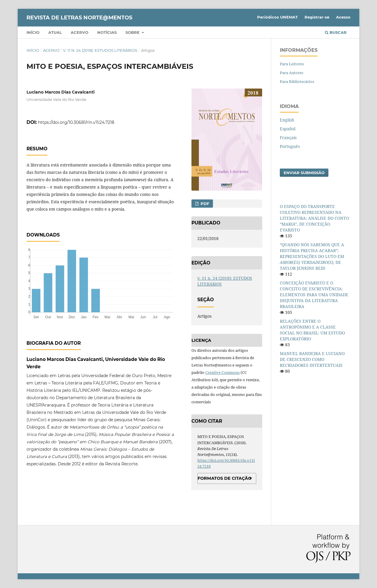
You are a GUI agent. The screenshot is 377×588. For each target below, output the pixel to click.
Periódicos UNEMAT (277, 17)
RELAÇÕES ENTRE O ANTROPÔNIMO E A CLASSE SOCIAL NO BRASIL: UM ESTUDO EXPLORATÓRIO (312, 330)
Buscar (336, 32)
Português (290, 146)
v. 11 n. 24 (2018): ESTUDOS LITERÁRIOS (100, 50)
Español (288, 129)
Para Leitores (292, 64)
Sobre (133, 32)
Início (33, 32)
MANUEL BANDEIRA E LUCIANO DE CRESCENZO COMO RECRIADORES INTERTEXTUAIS (312, 359)
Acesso (343, 17)
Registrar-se (317, 17)
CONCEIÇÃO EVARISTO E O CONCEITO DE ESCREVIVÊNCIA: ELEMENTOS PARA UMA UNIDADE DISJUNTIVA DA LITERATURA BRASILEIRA (314, 295)
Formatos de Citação (225, 478)
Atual (55, 32)
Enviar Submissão (304, 173)
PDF (204, 204)
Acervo (80, 32)
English (287, 120)
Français (288, 138)
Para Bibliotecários (297, 81)
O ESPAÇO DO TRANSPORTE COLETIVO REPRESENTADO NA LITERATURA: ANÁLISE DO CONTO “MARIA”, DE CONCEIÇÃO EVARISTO (314, 218)
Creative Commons (223, 372)
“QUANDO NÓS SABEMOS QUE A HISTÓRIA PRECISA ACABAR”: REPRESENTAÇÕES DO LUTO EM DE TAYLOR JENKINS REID (312, 256)
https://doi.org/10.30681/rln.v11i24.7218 (76, 122)
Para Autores (292, 73)
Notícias (107, 32)
